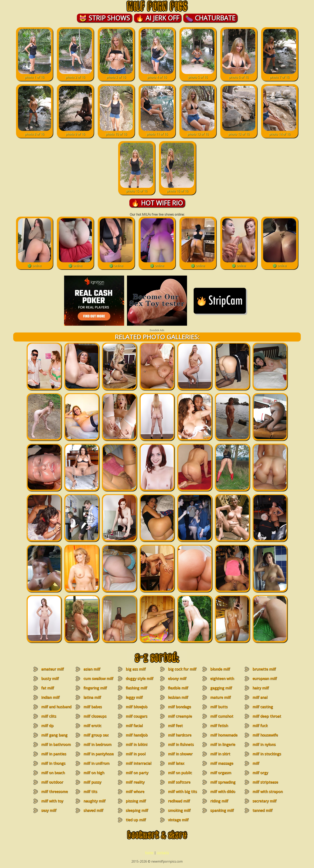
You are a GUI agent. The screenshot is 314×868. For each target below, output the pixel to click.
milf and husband (56, 707)
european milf (265, 678)
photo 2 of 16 (75, 75)
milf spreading (223, 782)
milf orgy (260, 773)
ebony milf (177, 678)
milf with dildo (223, 791)
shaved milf (93, 810)
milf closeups (95, 716)
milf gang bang (54, 735)
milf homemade (224, 735)
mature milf (220, 697)
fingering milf (95, 688)
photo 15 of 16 (137, 189)
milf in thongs (53, 763)
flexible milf (178, 688)
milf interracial (138, 763)
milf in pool (135, 754)
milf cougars (136, 716)
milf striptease (265, 782)
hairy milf (261, 688)
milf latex (176, 763)
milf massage (222, 763)
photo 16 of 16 (178, 189)
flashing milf (136, 688)
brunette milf (264, 669)
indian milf (50, 697)
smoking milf (179, 810)
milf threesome (54, 791)
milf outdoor (52, 782)
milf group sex (96, 735)
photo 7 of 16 (280, 75)
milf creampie (180, 716)
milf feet (175, 726)
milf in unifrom (96, 763)
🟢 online (35, 263)
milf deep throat (267, 716)
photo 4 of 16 (157, 75)
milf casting (263, 707)
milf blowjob (136, 707)
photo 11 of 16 (157, 132)
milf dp (47, 726)
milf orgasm (221, 773)
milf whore (135, 791)
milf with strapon (267, 791)
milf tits (90, 791)
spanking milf (222, 810)
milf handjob (137, 735)
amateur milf (52, 669)
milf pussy (92, 782)
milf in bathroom (56, 744)
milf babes (93, 707)
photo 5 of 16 (198, 75)
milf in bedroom (97, 744)
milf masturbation (262, 766)
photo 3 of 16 (116, 75)
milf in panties (54, 754)
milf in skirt (220, 754)
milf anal (260, 697)
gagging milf (221, 688)
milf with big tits (182, 791)
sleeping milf (137, 810)
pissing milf (136, 801)
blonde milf (220, 669)
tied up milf (136, 820)
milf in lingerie (223, 744)
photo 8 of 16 (35, 132)
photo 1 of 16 (35, 75)
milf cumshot (222, 716)
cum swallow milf (98, 678)
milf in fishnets (181, 744)
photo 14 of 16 (280, 132)
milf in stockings (267, 754)
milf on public (180, 773)
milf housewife (265, 735)
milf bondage (179, 707)
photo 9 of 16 (75, 132)
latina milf (92, 697)
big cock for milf (182, 669)
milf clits (49, 716)
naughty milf (94, 801)
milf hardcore (180, 735)
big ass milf (136, 669)
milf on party (137, 773)
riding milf (219, 801)
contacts (163, 853)
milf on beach (53, 773)
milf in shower (180, 754)
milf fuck (260, 726)
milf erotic (92, 726)
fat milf (47, 688)
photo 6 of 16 (239, 75)
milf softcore (179, 782)
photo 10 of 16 (116, 132)
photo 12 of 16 (198, 132)
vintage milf (178, 820)
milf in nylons (264, 744)
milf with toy (52, 801)
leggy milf (134, 697)
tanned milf (262, 810)
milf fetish (219, 726)
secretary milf (264, 801)
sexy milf (49, 810)
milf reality (135, 782)
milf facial (134, 726)
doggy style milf (139, 678)
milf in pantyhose (98, 754)
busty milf (50, 678)
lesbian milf (178, 697)
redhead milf (179, 801)
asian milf (92, 669)
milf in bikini (136, 744)
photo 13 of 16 (239, 132)
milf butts (219, 707)
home (149, 853)
